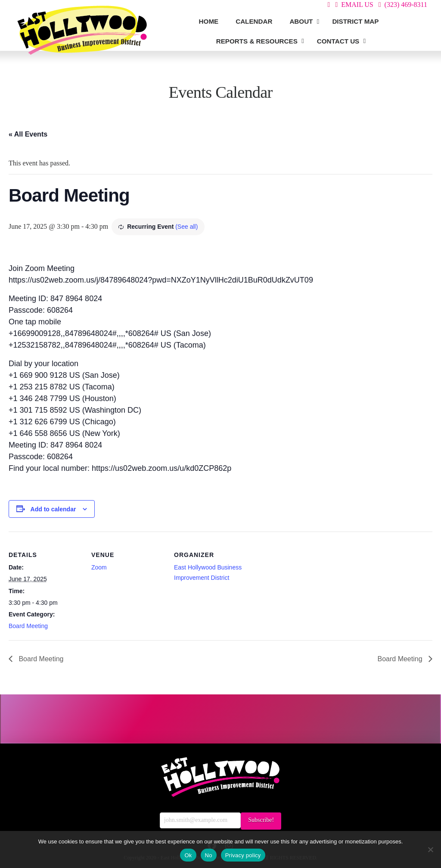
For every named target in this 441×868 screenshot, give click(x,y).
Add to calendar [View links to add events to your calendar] (53, 509)
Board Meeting (28, 626)
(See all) (186, 227)
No (209, 855)
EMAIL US (357, 5)
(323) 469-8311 (406, 5)
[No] (430, 849)
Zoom (99, 567)
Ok (188, 855)
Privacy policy (243, 855)
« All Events (28, 134)
